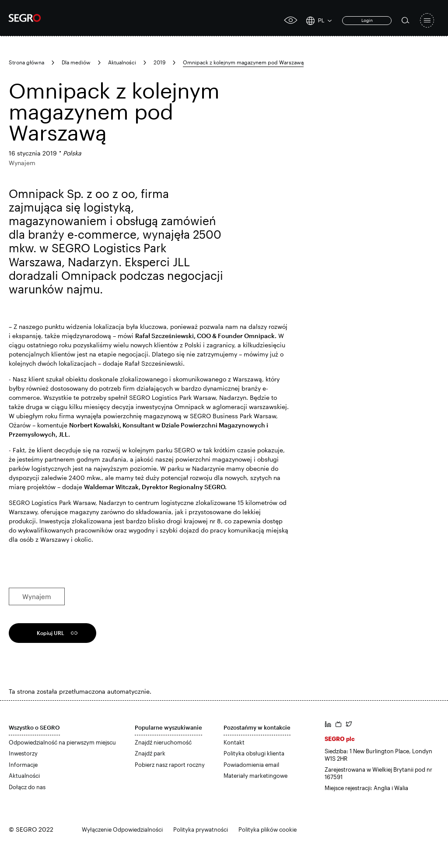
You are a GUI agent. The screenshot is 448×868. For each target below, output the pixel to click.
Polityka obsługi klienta (254, 753)
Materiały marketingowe (255, 776)
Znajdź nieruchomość (163, 742)
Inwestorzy (23, 753)
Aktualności (122, 62)
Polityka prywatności (201, 829)
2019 (159, 62)
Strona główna (26, 62)
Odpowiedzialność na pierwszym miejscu (62, 742)
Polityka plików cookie (268, 829)
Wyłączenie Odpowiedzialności (122, 829)
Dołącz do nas (27, 787)
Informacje (23, 765)
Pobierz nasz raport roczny (170, 765)
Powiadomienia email (251, 765)
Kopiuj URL (51, 633)
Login (367, 20)
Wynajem (37, 596)
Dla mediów (76, 62)
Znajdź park (150, 753)
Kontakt (234, 742)
